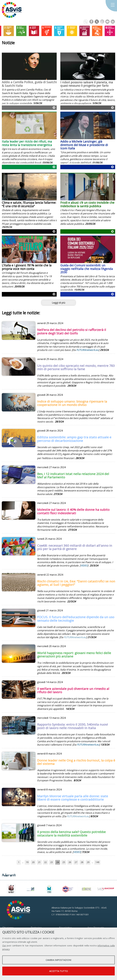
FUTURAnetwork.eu (87, 350)
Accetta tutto (58, 971)
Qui (4, 945)
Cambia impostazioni (58, 960)
